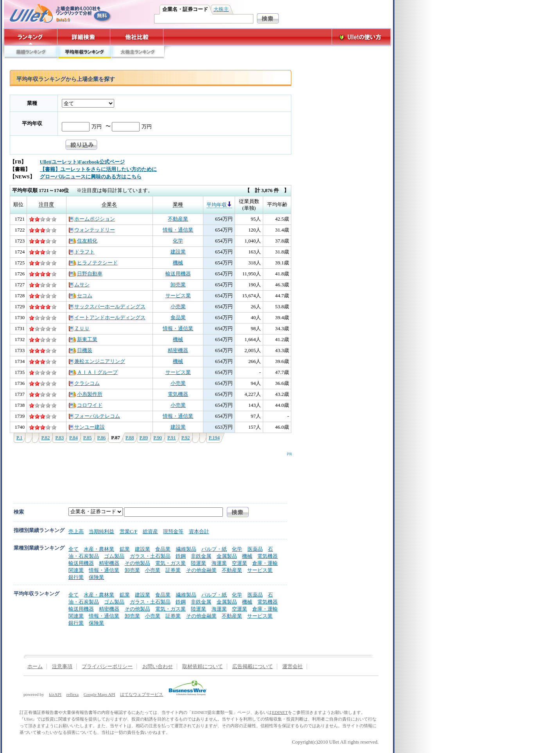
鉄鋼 (181, 556)
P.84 (74, 438)
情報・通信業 (178, 230)
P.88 (130, 438)
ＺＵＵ (79, 329)
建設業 (178, 252)
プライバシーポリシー (107, 667)
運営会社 (293, 667)
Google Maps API (100, 694)
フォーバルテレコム (94, 416)
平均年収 (32, 124)
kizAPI (55, 694)
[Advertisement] (149, 474)
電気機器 (178, 394)
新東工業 (83, 340)
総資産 (150, 531)
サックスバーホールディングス (107, 307)
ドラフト (82, 252)
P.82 (46, 438)
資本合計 (199, 531)
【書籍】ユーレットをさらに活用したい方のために (98, 169)
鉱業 (125, 549)
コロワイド (85, 405)
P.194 (214, 438)
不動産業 (178, 219)
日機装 (80, 350)
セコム (80, 296)
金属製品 (227, 556)
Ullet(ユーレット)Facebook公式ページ (82, 162)
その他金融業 (201, 570)
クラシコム (84, 383)
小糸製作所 (85, 394)
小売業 (178, 307)
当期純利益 (101, 531)
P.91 (172, 438)
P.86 (102, 438)
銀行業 (76, 577)
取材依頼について (203, 667)
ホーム (35, 667)
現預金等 (173, 531)
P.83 (59, 438)
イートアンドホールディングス (107, 318)
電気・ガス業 (171, 563)
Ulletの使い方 (361, 37)
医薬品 (255, 549)
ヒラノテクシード (93, 263)
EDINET (280, 712)
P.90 (158, 438)
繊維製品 (186, 549)
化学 (178, 241)
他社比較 (137, 37)
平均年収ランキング (84, 54)
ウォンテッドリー (92, 230)
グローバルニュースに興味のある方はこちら (91, 177)
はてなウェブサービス (142, 694)
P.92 (186, 438)
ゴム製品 (114, 556)
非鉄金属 (201, 556)
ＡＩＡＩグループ (93, 372)
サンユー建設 (87, 427)
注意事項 (62, 667)
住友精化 (83, 241)
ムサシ (79, 285)
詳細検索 (84, 37)
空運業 (240, 563)
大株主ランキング (138, 54)
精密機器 (178, 350)
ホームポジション (92, 219)
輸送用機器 (178, 274)
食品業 (178, 318)
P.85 (88, 438)
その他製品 (137, 563)
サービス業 (178, 296)
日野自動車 (85, 274)
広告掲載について (253, 667)
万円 (97, 127)
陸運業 (198, 563)
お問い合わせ (158, 667)
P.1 (19, 438)
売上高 (76, 531)
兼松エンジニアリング (97, 361)
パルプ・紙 (214, 549)
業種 (32, 103)
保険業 (96, 577)
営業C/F (129, 531)
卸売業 (178, 285)
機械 (178, 263)
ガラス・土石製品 (150, 556)
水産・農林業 (99, 549)
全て (74, 549)
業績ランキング (31, 54)
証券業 (173, 570)
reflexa (73, 694)
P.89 (144, 438)
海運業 (219, 563)
